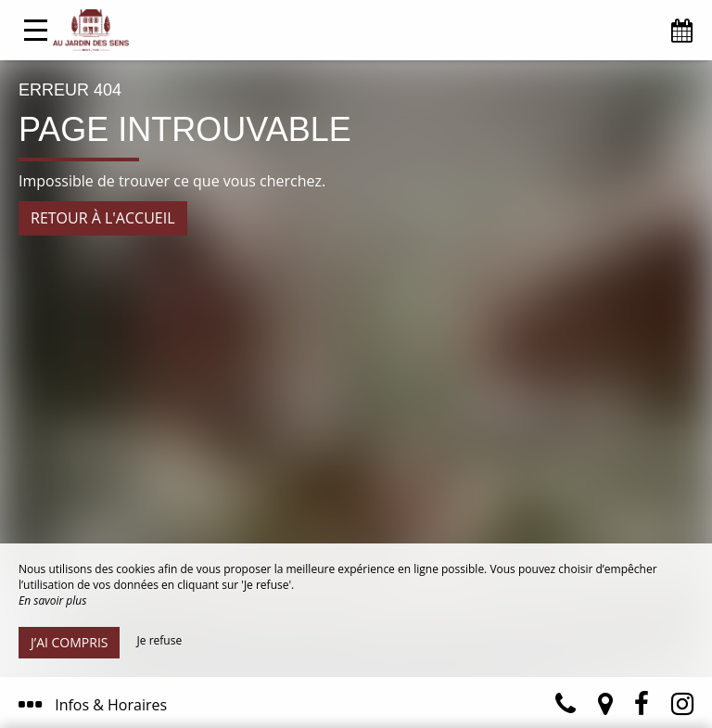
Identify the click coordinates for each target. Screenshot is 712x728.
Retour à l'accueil (103, 218)
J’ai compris (69, 642)
